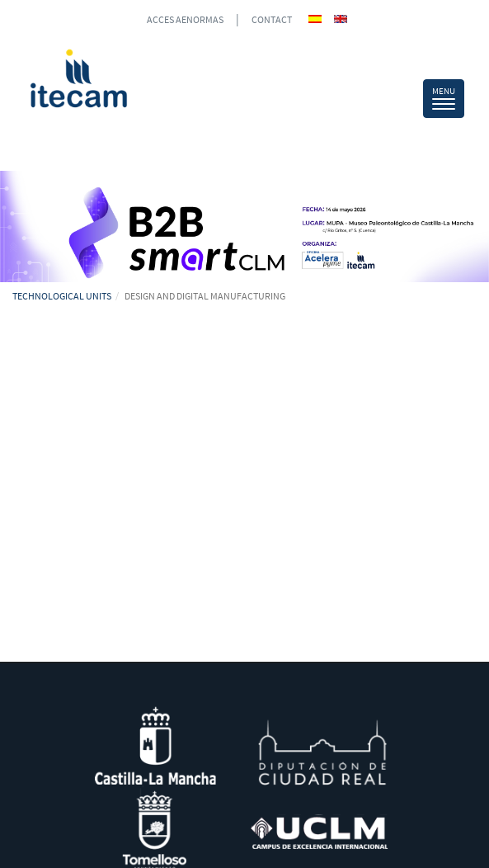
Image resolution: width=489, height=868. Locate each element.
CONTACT (272, 19)
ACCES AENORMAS (185, 19)
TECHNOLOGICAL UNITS (62, 296)
